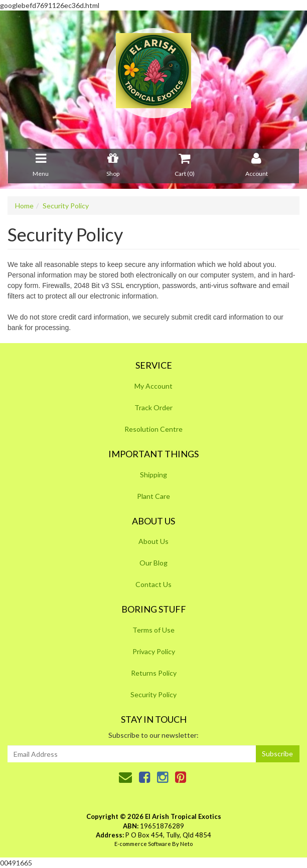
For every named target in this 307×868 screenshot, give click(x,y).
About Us (153, 541)
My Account (153, 386)
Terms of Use (153, 630)
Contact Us (153, 584)
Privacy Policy (154, 651)
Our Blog (153, 563)
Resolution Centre (153, 429)
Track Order (153, 407)
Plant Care (153, 496)
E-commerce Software (143, 844)
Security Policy (66, 206)
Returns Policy (154, 673)
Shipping (153, 475)
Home (24, 206)
